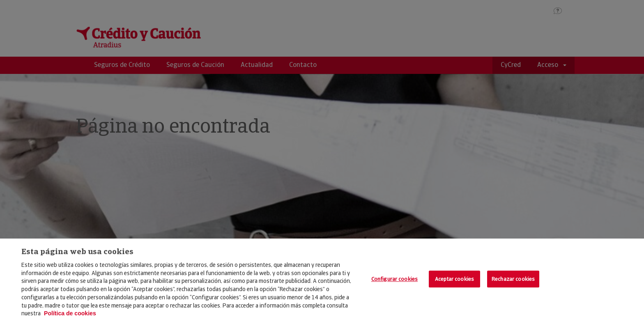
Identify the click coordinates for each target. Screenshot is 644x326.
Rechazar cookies (513, 279)
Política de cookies (70, 313)
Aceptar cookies (454, 279)
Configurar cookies (394, 279)
